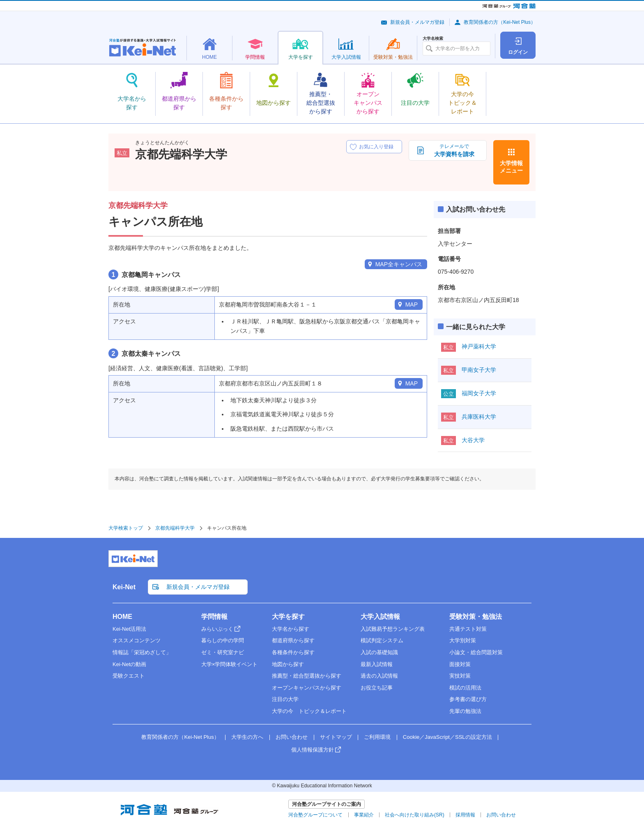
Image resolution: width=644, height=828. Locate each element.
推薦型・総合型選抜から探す (307, 676)
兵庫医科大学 (479, 417)
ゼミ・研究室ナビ (223, 652)
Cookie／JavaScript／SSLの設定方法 (447, 737)
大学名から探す (291, 629)
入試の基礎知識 (379, 652)
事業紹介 (364, 815)
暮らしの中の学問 (223, 640)
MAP (412, 304)
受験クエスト (129, 676)
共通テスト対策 (468, 629)
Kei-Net (124, 587)
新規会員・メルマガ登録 (417, 22)
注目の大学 (285, 699)
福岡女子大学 (479, 393)
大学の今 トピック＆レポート (309, 711)
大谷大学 (473, 440)
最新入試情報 (377, 664)
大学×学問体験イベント (230, 664)
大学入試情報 (380, 617)
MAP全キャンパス (399, 264)
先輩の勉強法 (465, 711)
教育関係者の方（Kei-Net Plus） (500, 22)
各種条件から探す (293, 652)
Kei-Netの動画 (129, 664)
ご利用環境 (377, 737)
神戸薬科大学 (479, 346)
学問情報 (214, 617)
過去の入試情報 (379, 676)
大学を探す (288, 617)
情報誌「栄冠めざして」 (142, 652)
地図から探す (288, 664)
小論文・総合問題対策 (476, 652)
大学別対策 (463, 640)
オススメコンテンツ (137, 640)
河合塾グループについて (315, 815)
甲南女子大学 (479, 370)
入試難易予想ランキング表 (393, 629)
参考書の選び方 (468, 699)
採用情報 (465, 815)
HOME (122, 617)
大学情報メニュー (511, 167)
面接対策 (460, 664)
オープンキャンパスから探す (307, 688)
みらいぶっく (217, 629)
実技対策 (460, 676)
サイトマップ (336, 737)
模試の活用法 (465, 688)
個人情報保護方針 (313, 750)
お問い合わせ (292, 737)
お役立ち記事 (377, 688)
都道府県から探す (293, 640)
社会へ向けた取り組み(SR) (415, 815)
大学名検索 (433, 39)
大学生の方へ (247, 737)
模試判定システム (382, 640)
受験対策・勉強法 (476, 617)
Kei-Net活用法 (129, 629)
